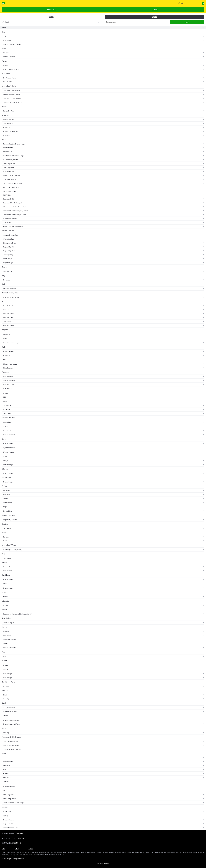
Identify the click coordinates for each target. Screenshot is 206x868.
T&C (3, 849)
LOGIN (155, 10)
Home (51, 17)
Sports (155, 17)
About (31, 849)
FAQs (17, 849)
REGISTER (51, 10)
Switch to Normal (103, 863)
